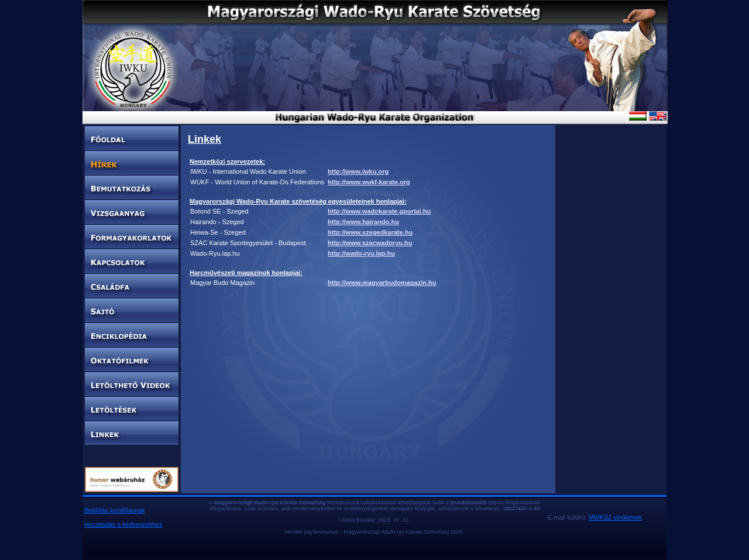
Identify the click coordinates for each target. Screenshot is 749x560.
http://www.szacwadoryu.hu (370, 243)
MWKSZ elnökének (615, 517)
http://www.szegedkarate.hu (370, 232)
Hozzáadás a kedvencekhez (123, 524)
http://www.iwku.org (358, 171)
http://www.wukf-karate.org (369, 182)
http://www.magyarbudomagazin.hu (382, 283)
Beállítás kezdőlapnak (115, 510)
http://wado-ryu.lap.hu (361, 253)
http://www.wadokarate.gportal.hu (379, 211)
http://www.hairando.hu (363, 222)
